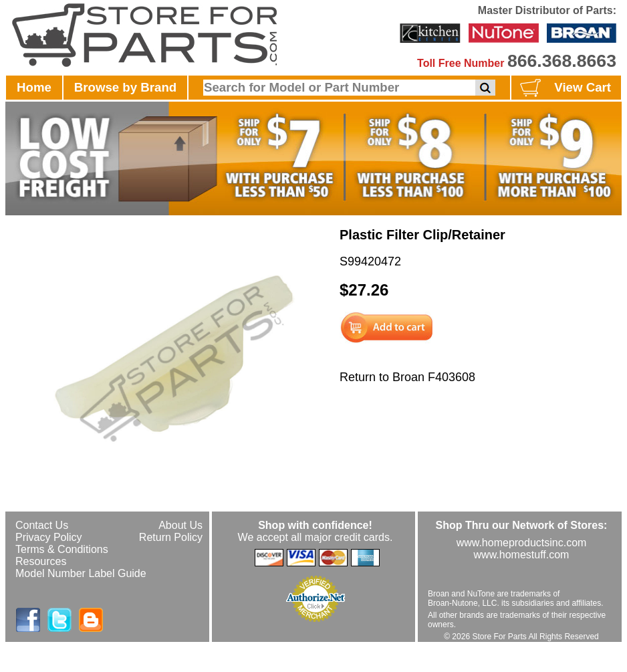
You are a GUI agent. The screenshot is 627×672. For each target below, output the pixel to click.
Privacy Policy (49, 537)
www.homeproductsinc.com (522, 543)
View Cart (564, 88)
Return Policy (171, 537)
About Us (180, 525)
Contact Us (42, 525)
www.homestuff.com (522, 555)
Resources (41, 561)
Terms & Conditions (62, 549)
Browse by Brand (125, 87)
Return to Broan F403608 (407, 377)
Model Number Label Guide (81, 573)
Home (34, 87)
